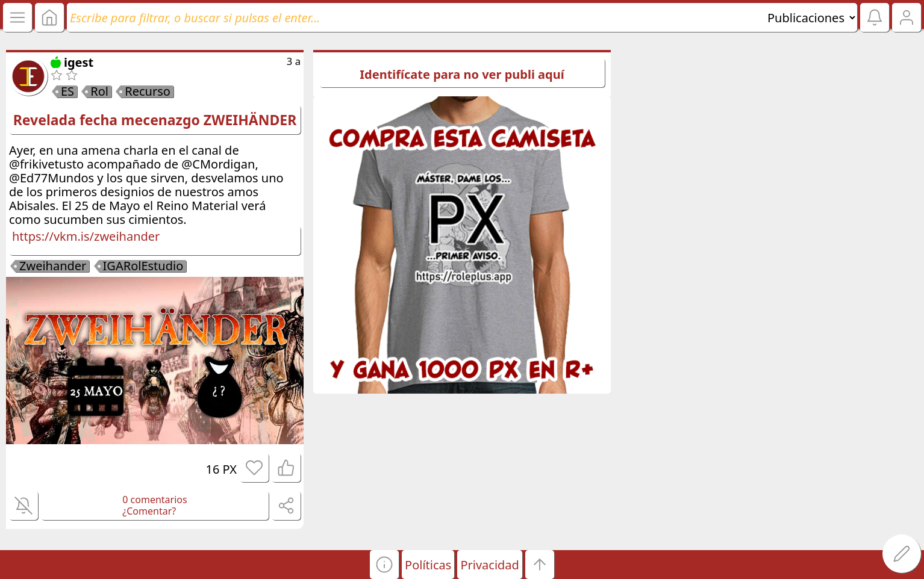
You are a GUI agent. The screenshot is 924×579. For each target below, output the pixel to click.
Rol (99, 91)
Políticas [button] (428, 565)
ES (67, 91)
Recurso (148, 91)
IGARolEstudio (143, 266)
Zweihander (53, 266)
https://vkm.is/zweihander (86, 236)
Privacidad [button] (489, 565)
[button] (384, 565)
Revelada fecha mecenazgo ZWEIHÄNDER (155, 120)
